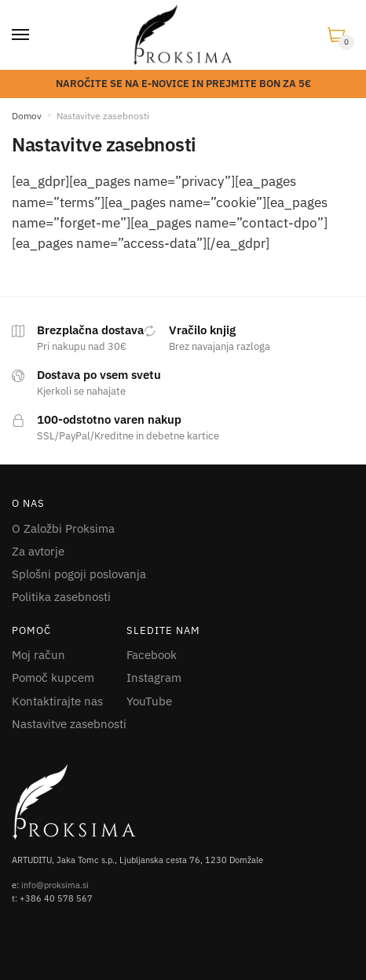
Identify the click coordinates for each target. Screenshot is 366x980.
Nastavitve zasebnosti (69, 724)
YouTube (149, 701)
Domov (27, 116)
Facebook (152, 655)
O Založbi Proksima (63, 528)
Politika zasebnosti (61, 597)
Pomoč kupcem (53, 678)
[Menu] (21, 35)
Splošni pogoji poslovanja (79, 574)
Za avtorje (38, 551)
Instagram (154, 678)
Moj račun (38, 655)
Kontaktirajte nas (57, 701)
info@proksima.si (55, 885)
